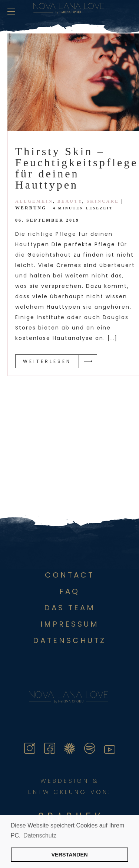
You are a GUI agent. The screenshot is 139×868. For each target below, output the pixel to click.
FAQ (69, 591)
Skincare (103, 201)
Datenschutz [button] (40, 835)
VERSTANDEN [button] (69, 855)
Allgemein (34, 201)
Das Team (70, 608)
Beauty (70, 201)
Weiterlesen (47, 361)
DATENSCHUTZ (69, 640)
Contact (69, 575)
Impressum (70, 624)
